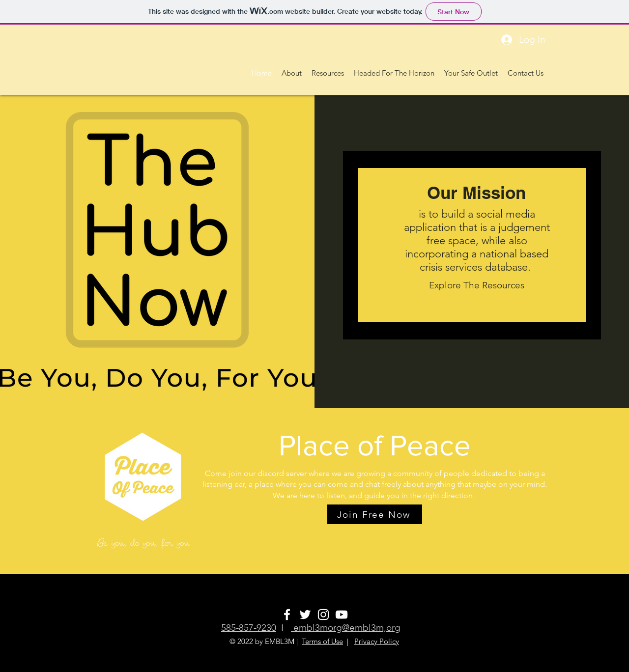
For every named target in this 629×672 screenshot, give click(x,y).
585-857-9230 (249, 628)
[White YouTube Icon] (342, 615)
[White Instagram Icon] (323, 615)
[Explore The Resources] (477, 285)
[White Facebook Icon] (287, 615)
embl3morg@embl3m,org (346, 628)
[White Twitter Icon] (305, 615)
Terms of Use (322, 641)
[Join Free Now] (375, 514)
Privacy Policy (377, 641)
